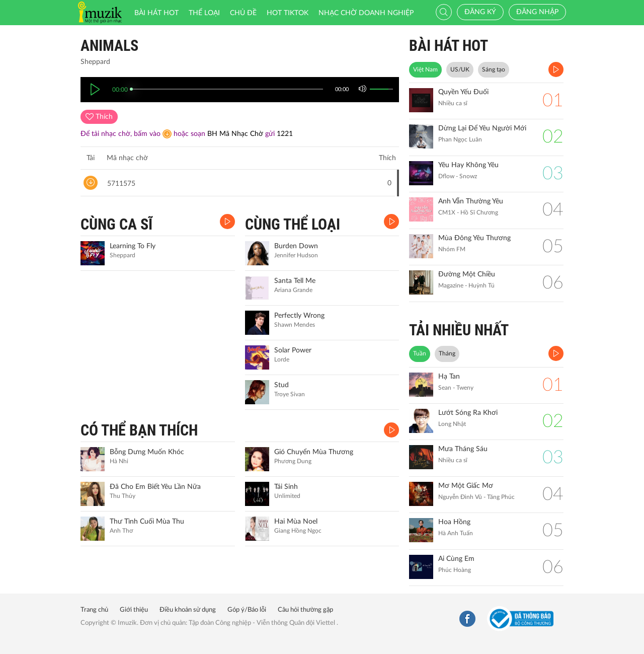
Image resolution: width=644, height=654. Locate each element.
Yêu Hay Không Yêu (468, 165)
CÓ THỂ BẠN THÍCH (139, 430)
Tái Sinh (286, 487)
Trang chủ (94, 610)
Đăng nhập (537, 12)
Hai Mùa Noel (296, 522)
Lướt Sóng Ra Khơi (468, 413)
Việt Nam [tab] (425, 69)
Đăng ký (480, 12)
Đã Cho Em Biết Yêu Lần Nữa (155, 487)
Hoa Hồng (454, 522)
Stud (281, 385)
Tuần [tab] (420, 353)
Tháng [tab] (447, 353)
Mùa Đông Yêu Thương (474, 238)
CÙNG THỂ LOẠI (293, 224)
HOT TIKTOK (288, 13)
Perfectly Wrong (299, 316)
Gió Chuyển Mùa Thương (314, 452)
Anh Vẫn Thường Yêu (471, 201)
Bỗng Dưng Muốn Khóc (147, 452)
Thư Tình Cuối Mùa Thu (147, 522)
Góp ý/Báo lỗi (247, 610)
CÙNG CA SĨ (116, 224)
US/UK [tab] (460, 69)
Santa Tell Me (295, 281)
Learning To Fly (133, 246)
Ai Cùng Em (456, 559)
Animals (109, 46)
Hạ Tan (449, 377)
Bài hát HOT (156, 13)
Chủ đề (243, 13)
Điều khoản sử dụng (188, 610)
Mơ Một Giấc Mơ (466, 486)
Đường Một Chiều (467, 274)
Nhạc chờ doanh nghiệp (366, 13)
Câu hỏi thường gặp (305, 610)
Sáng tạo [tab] (494, 69)
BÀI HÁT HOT (449, 46)
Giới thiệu (134, 610)
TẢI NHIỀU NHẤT (459, 330)
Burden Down (296, 246)
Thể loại (204, 13)
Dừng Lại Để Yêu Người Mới (482, 128)
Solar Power (293, 350)
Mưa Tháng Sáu (463, 449)
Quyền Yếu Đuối (463, 92)
